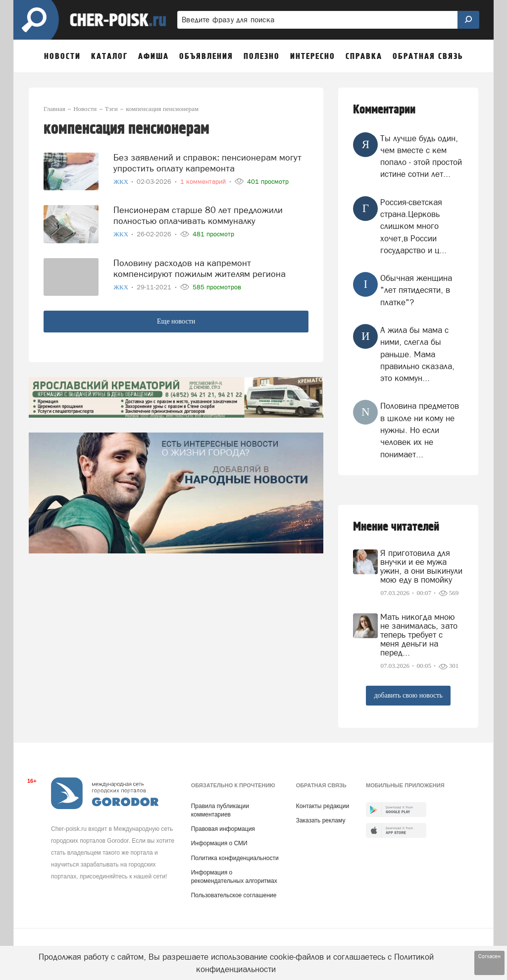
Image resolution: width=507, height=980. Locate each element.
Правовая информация (223, 829)
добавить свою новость (408, 695)
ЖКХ (122, 179)
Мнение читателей (396, 527)
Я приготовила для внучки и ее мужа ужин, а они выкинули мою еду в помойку (421, 566)
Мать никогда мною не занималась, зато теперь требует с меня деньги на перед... (419, 635)
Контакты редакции (323, 806)
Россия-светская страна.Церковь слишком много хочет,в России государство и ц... (413, 226)
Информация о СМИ (219, 843)
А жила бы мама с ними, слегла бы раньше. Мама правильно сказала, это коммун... (417, 354)
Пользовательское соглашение (234, 895)
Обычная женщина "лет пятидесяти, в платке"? (416, 290)
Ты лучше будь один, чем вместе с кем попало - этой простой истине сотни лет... (421, 156)
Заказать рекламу (321, 820)
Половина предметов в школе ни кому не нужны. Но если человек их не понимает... (420, 430)
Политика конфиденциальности (235, 858)
